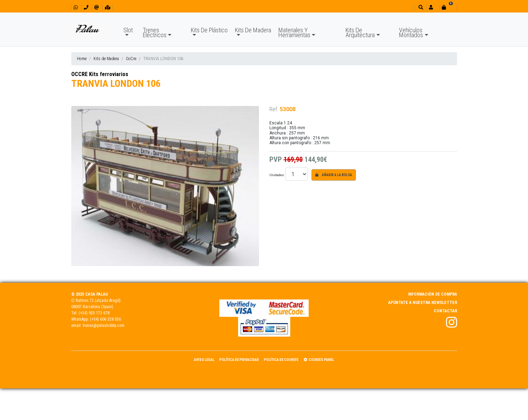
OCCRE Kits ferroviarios (100, 74)
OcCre (131, 59)
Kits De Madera (253, 30)
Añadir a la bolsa (334, 175)
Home (82, 59)
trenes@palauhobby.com (104, 326)
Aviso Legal (204, 360)
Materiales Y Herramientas (294, 32)
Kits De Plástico (209, 30)
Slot (128, 30)
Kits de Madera (106, 59)
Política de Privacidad (239, 360)
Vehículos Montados (411, 32)
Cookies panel (319, 360)
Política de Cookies (281, 360)
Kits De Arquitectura (360, 32)
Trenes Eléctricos (155, 32)
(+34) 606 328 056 (105, 319)
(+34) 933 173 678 (94, 313)
